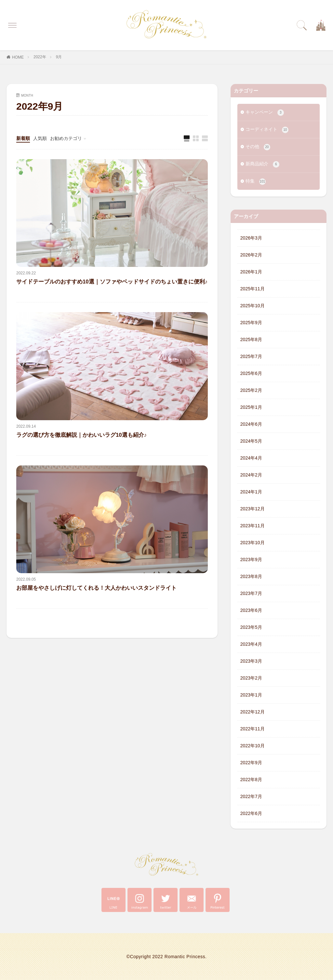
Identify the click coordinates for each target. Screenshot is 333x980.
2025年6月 (251, 373)
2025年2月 (251, 390)
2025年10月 (253, 306)
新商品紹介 (262, 164)
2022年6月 (251, 813)
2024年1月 (251, 492)
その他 (258, 147)
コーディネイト (267, 130)
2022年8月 (251, 780)
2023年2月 (251, 678)
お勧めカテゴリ (66, 138)
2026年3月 (251, 238)
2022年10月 (253, 746)
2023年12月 (253, 509)
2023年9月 (251, 559)
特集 (256, 182)
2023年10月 (253, 543)
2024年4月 (251, 458)
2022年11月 (253, 729)
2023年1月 (251, 695)
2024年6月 (251, 424)
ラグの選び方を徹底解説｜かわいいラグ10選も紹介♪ (81, 435)
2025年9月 (251, 323)
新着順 (23, 138)
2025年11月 (253, 289)
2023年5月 (251, 627)
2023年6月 (251, 610)
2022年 (40, 57)
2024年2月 (251, 475)
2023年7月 (251, 593)
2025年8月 (251, 339)
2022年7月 (251, 796)
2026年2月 (251, 255)
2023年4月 (251, 644)
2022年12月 (253, 712)
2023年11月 (253, 526)
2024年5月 (251, 441)
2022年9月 (251, 763)
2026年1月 (251, 272)
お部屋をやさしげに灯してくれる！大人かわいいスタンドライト (96, 588)
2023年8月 (251, 576)
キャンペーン (265, 113)
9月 (59, 57)
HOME (18, 57)
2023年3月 (251, 661)
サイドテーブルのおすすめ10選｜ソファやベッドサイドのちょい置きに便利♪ (112, 282)
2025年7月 (251, 356)
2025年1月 (251, 407)
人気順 (40, 138)
